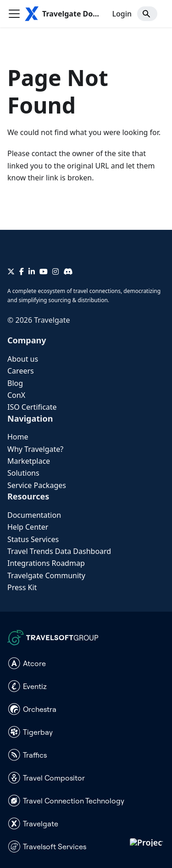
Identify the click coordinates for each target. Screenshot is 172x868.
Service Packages (37, 485)
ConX (16, 395)
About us (23, 359)
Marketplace (29, 461)
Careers (21, 371)
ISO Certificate (32, 407)
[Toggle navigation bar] (14, 14)
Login (122, 14)
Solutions (23, 473)
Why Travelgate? (35, 449)
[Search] (147, 14)
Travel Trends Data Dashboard (59, 551)
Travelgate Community (46, 575)
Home (18, 437)
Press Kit (22, 587)
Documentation (34, 515)
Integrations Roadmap (46, 563)
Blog (15, 383)
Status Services (33, 539)
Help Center (28, 527)
